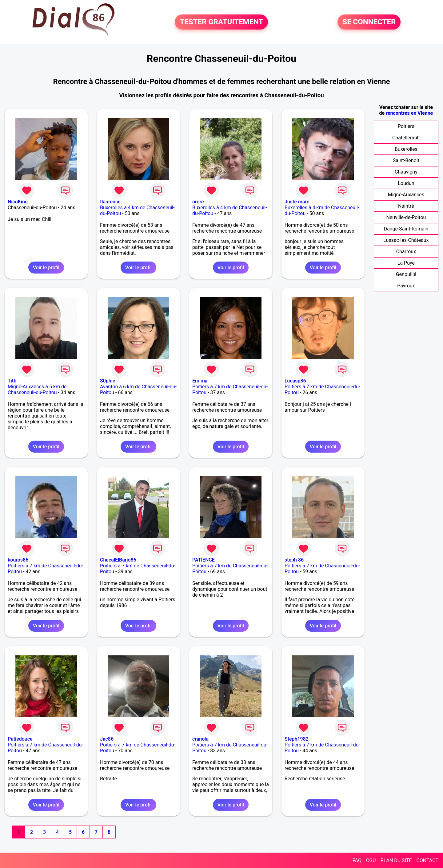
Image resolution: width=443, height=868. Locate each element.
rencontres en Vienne (409, 113)
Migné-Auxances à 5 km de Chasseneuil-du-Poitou (37, 390)
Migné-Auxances (406, 195)
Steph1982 (297, 739)
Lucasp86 (295, 381)
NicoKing (18, 202)
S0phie (108, 381)
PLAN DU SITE (396, 860)
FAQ (357, 860)
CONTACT (427, 860)
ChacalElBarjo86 (118, 560)
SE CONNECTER (369, 22)
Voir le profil (46, 268)
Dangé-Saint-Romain (406, 229)
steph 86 (294, 560)
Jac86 (107, 739)
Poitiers (406, 126)
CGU (371, 860)
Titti (12, 381)
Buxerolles (406, 149)
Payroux (406, 286)
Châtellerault (406, 138)
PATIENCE (204, 560)
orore (198, 202)
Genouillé (406, 274)
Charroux (406, 252)
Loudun (406, 183)
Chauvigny (406, 172)
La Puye (406, 263)
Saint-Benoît (406, 160)
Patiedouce (20, 739)
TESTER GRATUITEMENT (221, 22)
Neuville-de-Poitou (406, 217)
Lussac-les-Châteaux (406, 240)
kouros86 (18, 560)
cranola (200, 739)
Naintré (406, 206)
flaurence (110, 202)
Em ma (200, 381)
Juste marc (297, 202)
